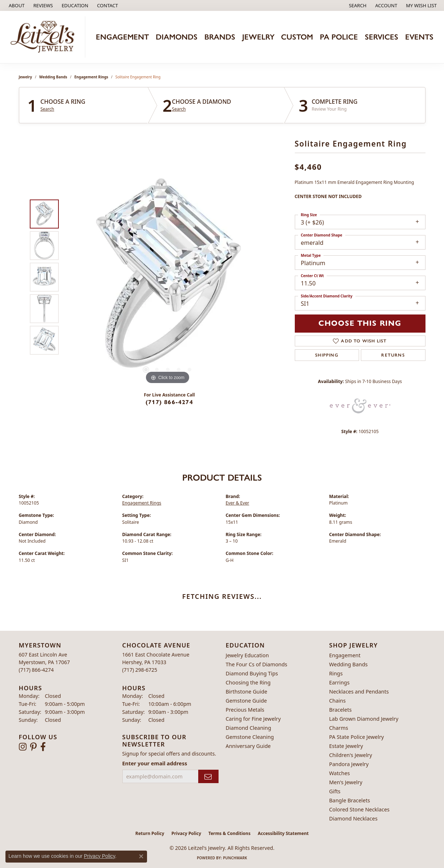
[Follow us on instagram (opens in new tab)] (23, 747)
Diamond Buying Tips (252, 673)
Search (47, 109)
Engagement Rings (91, 77)
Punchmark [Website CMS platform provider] (235, 858)
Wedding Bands (53, 77)
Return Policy (150, 833)
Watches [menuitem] (340, 773)
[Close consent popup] (141, 856)
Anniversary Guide (248, 746)
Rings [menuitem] (336, 673)
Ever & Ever (238, 503)
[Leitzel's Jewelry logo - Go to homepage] (44, 37)
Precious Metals (245, 710)
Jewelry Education (247, 655)
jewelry (26, 77)
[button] (74, 5)
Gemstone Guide (247, 701)
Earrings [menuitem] (339, 682)
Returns (393, 355)
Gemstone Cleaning (250, 737)
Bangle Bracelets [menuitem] (350, 800)
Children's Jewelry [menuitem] (351, 755)
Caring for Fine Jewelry (253, 719)
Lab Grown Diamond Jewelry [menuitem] (364, 719)
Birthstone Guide (247, 692)
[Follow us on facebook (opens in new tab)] (43, 747)
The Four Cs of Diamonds (257, 664)
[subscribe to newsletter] (208, 776)
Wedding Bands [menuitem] (349, 664)
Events (419, 37)
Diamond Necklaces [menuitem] (353, 818)
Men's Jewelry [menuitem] (346, 782)
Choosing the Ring (248, 682)
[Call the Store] (36, 670)
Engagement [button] (122, 37)
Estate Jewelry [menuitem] (346, 746)
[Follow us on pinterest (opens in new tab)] (33, 747)
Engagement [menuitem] (345, 655)
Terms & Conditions (229, 833)
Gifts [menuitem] (335, 791)
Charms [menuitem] (339, 728)
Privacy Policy (186, 833)
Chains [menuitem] (338, 701)
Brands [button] (220, 37)
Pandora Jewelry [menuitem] (349, 764)
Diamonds (177, 37)
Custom (297, 37)
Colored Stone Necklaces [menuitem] (360, 809)
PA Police (339, 37)
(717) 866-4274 (169, 402)
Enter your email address (155, 763)
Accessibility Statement (283, 833)
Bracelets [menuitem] (341, 710)
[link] (16, 5)
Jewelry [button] (258, 37)
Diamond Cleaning (249, 728)
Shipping (327, 355)
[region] (168, 277)
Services (382, 37)
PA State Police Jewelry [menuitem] (357, 737)
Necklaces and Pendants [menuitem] (359, 692)
